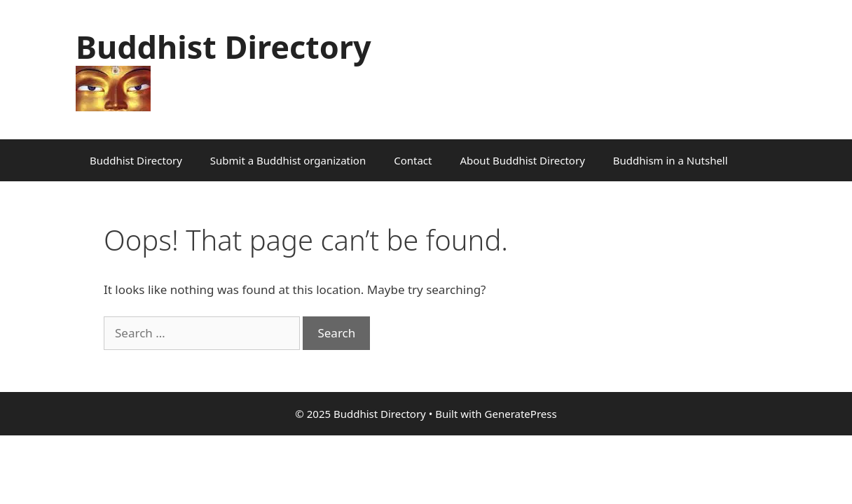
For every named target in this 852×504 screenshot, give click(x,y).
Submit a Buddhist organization (288, 160)
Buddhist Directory (224, 47)
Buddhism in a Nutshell (671, 160)
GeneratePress (521, 414)
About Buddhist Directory (522, 160)
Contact (413, 160)
